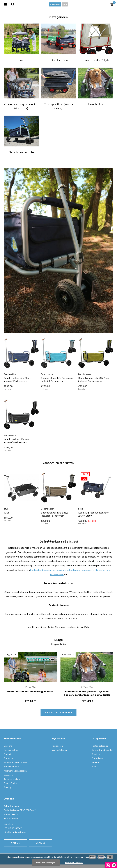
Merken (95, 762)
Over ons (8, 746)
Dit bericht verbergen (46, 863)
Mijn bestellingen (60, 750)
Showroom (9, 758)
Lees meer (30, 701)
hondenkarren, (88, 570)
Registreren (57, 746)
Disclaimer (9, 775)
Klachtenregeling (12, 779)
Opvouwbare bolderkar (102, 750)
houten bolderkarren (41, 570)
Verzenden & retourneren (16, 762)
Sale (94, 766)
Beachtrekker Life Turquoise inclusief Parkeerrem (57, 380)
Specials (96, 754)
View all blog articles (59, 712)
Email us (41, 843)
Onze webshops (11, 750)
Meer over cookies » (74, 863)
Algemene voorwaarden (15, 771)
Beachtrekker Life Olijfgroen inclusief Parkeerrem (94, 380)
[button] (6, 4)
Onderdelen (97, 758)
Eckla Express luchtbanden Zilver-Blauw (94, 514)
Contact (7, 754)
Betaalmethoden (12, 766)
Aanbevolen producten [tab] (58, 463)
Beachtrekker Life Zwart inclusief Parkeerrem (18, 441)
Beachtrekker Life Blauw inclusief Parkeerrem (18, 380)
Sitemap (8, 787)
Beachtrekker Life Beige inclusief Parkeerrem (55, 514)
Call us (15, 843)
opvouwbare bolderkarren (66, 570)
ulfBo (7, 513)
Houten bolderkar (100, 746)
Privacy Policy (10, 783)
